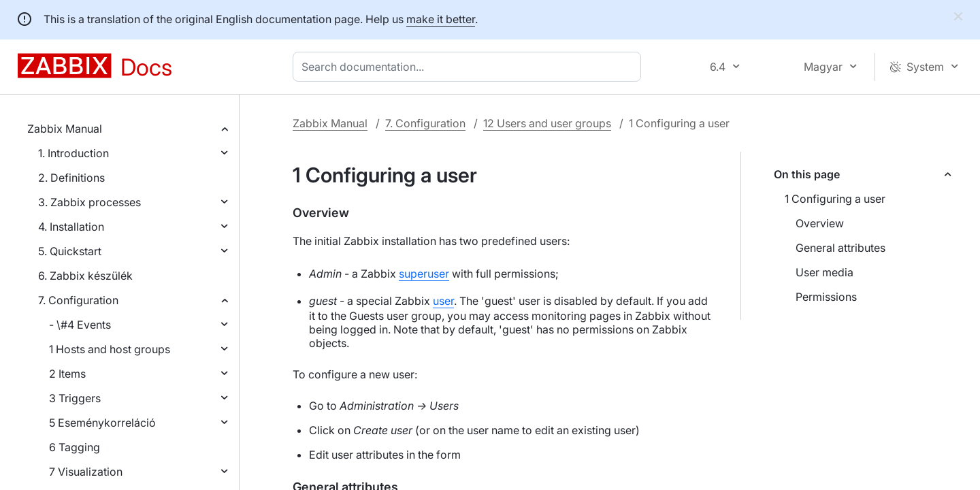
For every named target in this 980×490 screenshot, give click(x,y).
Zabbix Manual (65, 129)
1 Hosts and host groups (110, 349)
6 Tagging (75, 447)
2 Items (67, 374)
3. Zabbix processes (89, 202)
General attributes (840, 248)
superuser (424, 274)
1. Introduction (73, 153)
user (443, 301)
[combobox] (470, 67)
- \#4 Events (80, 325)
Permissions (826, 297)
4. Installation (71, 227)
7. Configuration (78, 300)
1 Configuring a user (835, 199)
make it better (441, 19)
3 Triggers (75, 398)
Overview (820, 223)
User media (824, 272)
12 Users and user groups (547, 123)
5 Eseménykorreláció (102, 423)
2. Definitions (71, 178)
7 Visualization (86, 472)
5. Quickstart (70, 251)
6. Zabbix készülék (85, 276)
